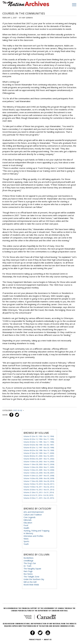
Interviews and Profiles (33, 536)
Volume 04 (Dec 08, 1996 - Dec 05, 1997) (39, 445)
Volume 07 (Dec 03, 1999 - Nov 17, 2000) (39, 453)
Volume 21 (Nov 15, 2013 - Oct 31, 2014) (39, 492)
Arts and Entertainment (34, 512)
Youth (26, 544)
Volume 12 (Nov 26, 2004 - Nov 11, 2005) (39, 467)
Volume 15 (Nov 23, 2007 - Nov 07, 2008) (39, 475)
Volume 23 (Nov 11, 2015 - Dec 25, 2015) (39, 498)
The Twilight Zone (31, 576)
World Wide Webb (31, 584)
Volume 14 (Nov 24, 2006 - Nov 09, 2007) (39, 473)
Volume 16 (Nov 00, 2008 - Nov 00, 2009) (39, 478)
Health (26, 528)
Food (26, 525)
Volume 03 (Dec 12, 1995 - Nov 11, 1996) (39, 442)
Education (28, 523)
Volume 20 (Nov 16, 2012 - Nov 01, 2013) (39, 490)
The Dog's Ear (30, 563)
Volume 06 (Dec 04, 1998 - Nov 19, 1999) (39, 450)
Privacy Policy (36, 639)
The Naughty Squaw (32, 568)
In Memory (28, 533)
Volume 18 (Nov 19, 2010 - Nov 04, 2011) (39, 484)
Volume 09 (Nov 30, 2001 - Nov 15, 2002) (39, 459)
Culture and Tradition (33, 514)
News (26, 539)
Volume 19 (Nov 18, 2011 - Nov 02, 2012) (39, 487)
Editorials (28, 520)
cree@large (28, 560)
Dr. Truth (27, 566)
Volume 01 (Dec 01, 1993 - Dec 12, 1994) (39, 436)
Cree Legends (30, 517)
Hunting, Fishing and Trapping (36, 531)
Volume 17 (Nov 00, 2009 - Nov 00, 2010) (39, 481)
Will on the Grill (30, 582)
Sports (26, 541)
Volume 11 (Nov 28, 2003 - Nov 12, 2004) (39, 464)
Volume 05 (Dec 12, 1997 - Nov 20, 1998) (39, 447)
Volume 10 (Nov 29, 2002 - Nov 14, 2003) (39, 461)
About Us (48, 639)
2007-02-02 (18, 410)
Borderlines (29, 558)
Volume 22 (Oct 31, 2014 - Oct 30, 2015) (38, 495)
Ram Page (28, 571)
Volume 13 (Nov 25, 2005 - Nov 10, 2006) (39, 470)
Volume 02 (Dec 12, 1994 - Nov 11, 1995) (39, 439)
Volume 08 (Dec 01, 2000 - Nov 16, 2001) (39, 456)
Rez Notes (28, 574)
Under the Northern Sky (34, 579)
